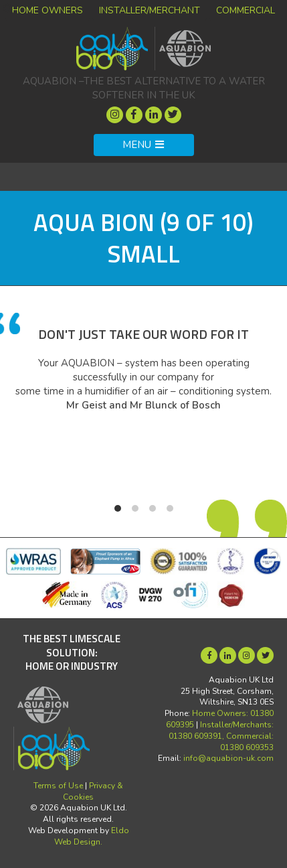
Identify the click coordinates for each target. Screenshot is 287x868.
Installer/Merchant (150, 10)
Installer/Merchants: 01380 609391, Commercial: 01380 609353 (221, 736)
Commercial (246, 10)
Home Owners (47, 10)
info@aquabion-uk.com (228, 758)
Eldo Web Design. (92, 836)
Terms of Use (58, 786)
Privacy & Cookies (93, 791)
